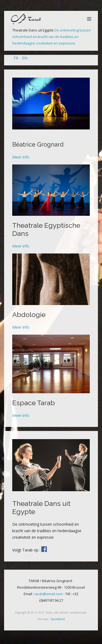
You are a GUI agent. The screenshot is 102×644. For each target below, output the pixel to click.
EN (25, 58)
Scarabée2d (58, 619)
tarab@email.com (49, 594)
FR (16, 58)
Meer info (21, 157)
